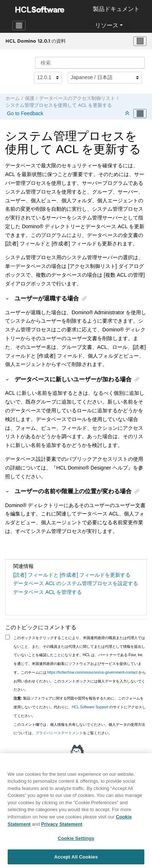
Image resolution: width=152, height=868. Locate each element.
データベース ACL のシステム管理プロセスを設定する (76, 583)
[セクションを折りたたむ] (128, 114)
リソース (107, 25)
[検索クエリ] (90, 63)
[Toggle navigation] (19, 26)
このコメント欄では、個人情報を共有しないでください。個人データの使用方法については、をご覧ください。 (79, 729)
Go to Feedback (24, 113)
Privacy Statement (62, 827)
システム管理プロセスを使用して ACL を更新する (59, 105)
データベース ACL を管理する (48, 592)
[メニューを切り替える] (140, 41)
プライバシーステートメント (59, 733)
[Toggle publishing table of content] (140, 114)
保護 (30, 98)
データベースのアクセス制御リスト (77, 98)
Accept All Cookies (76, 860)
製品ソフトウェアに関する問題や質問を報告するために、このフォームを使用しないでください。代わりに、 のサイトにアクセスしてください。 (80, 707)
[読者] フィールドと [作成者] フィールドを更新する (72, 575)
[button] (8, 298)
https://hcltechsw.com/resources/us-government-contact (92, 672)
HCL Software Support (90, 707)
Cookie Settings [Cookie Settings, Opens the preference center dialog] (76, 841)
